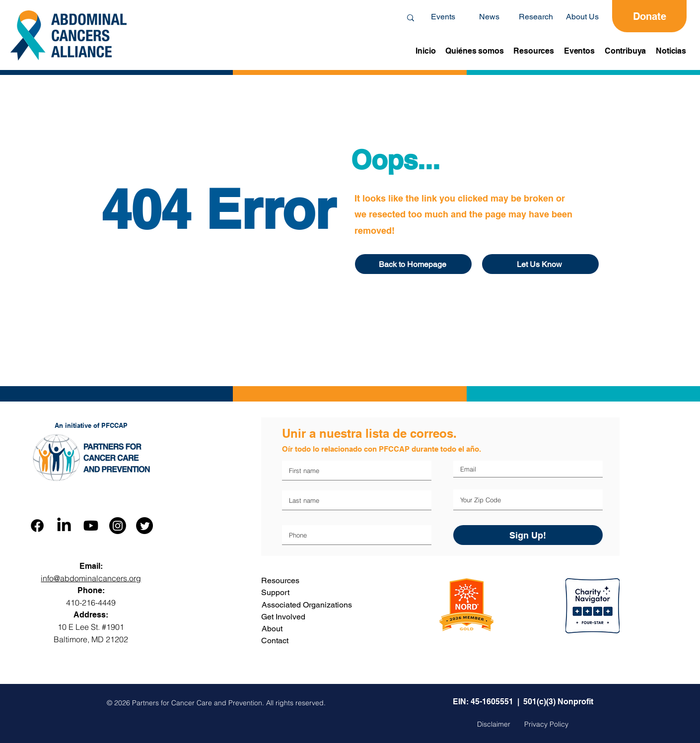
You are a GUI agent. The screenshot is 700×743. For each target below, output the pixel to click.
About (272, 629)
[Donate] (649, 16)
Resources (280, 580)
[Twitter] (144, 526)
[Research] (536, 17)
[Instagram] (118, 526)
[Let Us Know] (540, 264)
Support (275, 592)
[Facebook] (37, 526)
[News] (489, 17)
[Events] (443, 17)
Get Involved (283, 617)
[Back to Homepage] (413, 264)
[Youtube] (91, 526)
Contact (275, 641)
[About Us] (582, 17)
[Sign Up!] (528, 535)
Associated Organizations (307, 605)
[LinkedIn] (64, 526)
